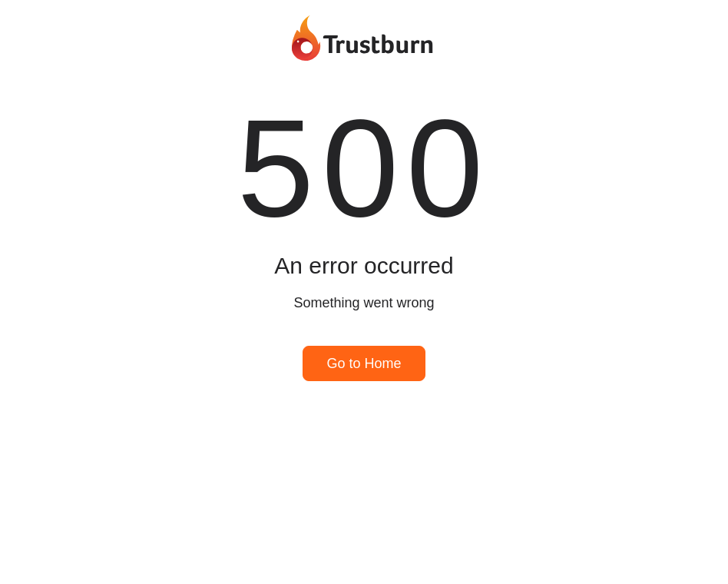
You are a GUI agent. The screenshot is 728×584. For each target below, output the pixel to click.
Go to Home (364, 363)
